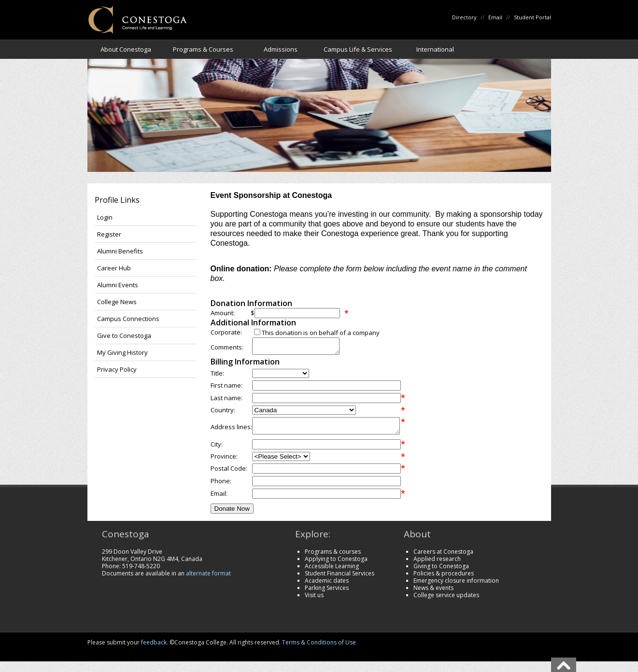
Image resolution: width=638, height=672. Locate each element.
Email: (219, 499)
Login (105, 217)
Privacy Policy (117, 369)
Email (495, 17)
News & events (433, 594)
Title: (217, 376)
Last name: (227, 401)
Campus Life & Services (358, 49)
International (435, 49)
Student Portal (532, 17)
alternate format (208, 579)
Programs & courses (333, 557)
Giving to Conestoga (441, 572)
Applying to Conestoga (336, 565)
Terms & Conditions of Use (319, 648)
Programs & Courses (203, 49)
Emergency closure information (456, 586)
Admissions (281, 49)
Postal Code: (229, 474)
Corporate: (226, 332)
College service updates (446, 601)
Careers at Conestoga (443, 557)
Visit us (314, 601)
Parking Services (327, 594)
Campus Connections (128, 319)
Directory (464, 17)
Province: (224, 462)
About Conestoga (126, 49)
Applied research (437, 565)
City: (217, 450)
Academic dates (327, 586)
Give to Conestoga (124, 336)
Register (109, 234)
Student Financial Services (340, 579)
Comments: (227, 349)
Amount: (223, 313)
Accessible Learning (332, 572)
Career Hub (114, 268)
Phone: (221, 487)
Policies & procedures (444, 579)
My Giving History (122, 352)
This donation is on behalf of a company (321, 333)
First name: (227, 388)
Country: (223, 413)
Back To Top (564, 665)
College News (117, 302)
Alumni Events (118, 285)
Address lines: (231, 431)
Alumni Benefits (120, 251)
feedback (154, 648)
